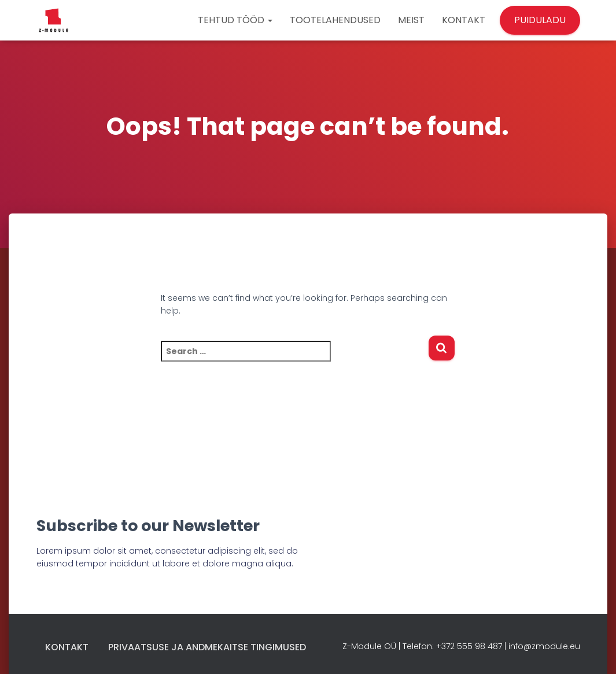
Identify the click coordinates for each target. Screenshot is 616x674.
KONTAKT (464, 20)
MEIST (411, 20)
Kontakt (67, 647)
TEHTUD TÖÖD (235, 20)
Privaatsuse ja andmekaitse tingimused (207, 647)
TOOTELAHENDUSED (335, 20)
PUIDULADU (540, 20)
